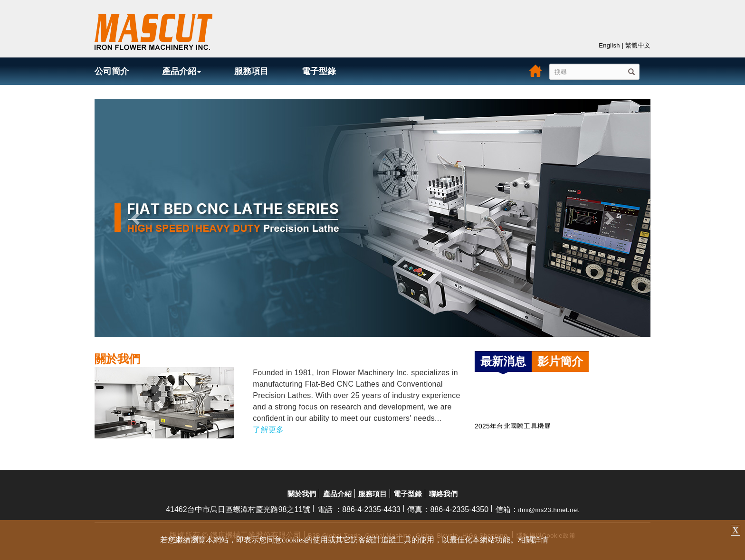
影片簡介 (560, 361)
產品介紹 (181, 71)
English (609, 45)
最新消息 (503, 361)
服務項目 (251, 71)
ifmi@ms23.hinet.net (549, 510)
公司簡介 (112, 71)
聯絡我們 (443, 494)
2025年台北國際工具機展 (513, 427)
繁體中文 (638, 45)
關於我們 (302, 494)
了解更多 (268, 430)
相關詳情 (533, 540)
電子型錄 (319, 71)
